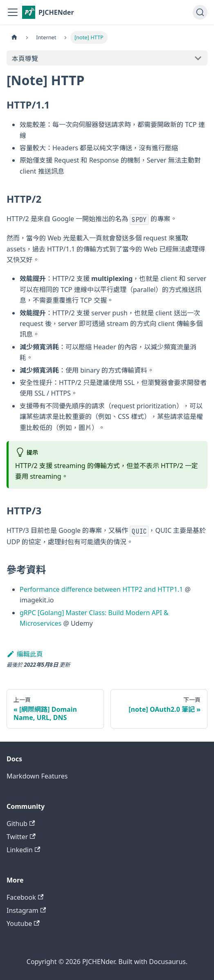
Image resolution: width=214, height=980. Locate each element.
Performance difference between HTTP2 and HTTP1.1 (101, 589)
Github (21, 824)
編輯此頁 (25, 654)
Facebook (25, 897)
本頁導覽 (25, 59)
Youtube (23, 923)
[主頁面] (14, 37)
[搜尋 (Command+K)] (200, 12)
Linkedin (23, 850)
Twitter (21, 837)
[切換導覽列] (13, 12)
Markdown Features (37, 776)
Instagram (26, 910)
